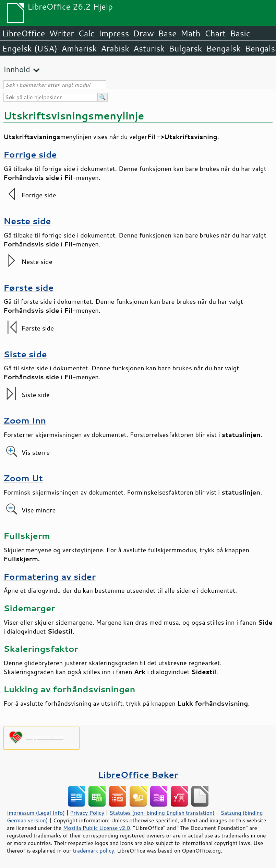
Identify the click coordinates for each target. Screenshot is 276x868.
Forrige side (30, 154)
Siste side (25, 354)
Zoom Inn (25, 420)
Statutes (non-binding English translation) (162, 813)
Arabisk (115, 48)
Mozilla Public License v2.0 (97, 828)
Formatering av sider (50, 576)
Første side (28, 287)
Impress (114, 33)
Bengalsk (223, 48)
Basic (240, 33)
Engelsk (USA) (30, 48)
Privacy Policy (87, 813)
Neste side (27, 221)
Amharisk (79, 48)
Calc (86, 33)
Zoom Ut (23, 478)
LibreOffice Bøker (138, 774)
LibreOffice (23, 33)
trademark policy (94, 850)
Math (191, 33)
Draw (143, 33)
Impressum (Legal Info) (36, 813)
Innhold (17, 69)
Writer (61, 33)
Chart (215, 33)
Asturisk (149, 48)
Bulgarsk (185, 48)
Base (167, 33)
